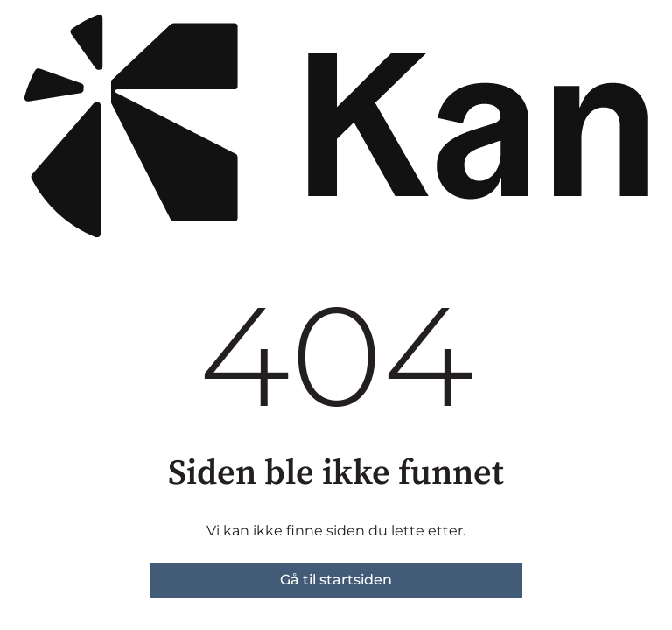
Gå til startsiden (336, 580)
